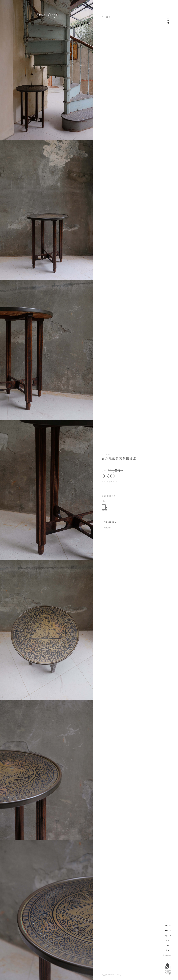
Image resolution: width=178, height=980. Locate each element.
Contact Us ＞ (112, 522)
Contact (167, 955)
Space (168, 935)
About (168, 926)
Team (168, 945)
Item (169, 940)
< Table (106, 17)
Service (167, 931)
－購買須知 (107, 528)
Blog (169, 950)
